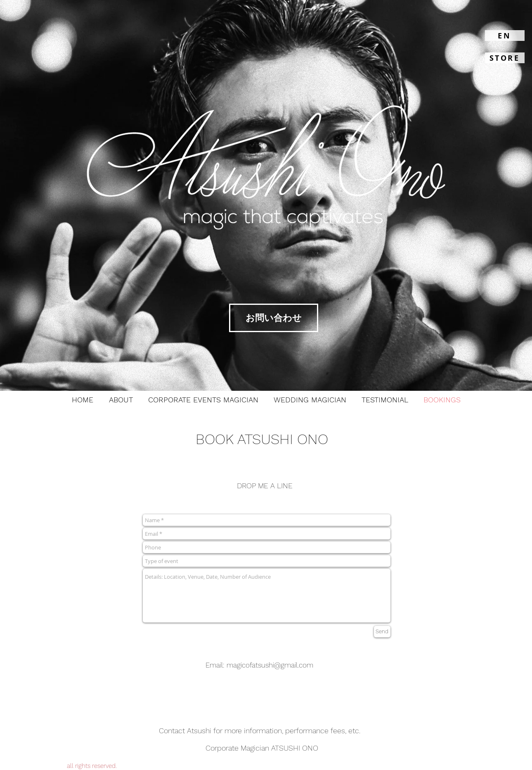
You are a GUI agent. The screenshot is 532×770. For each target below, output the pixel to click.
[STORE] (505, 58)
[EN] (505, 36)
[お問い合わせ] (274, 318)
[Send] (382, 632)
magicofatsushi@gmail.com (270, 665)
